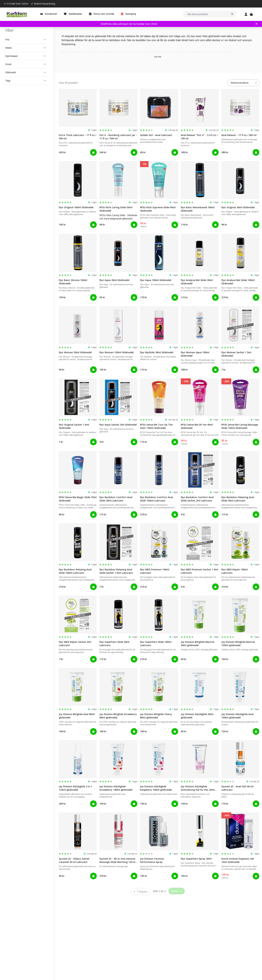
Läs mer (158, 57)
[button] (25, 40)
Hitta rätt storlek (104, 14)
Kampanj (131, 14)
